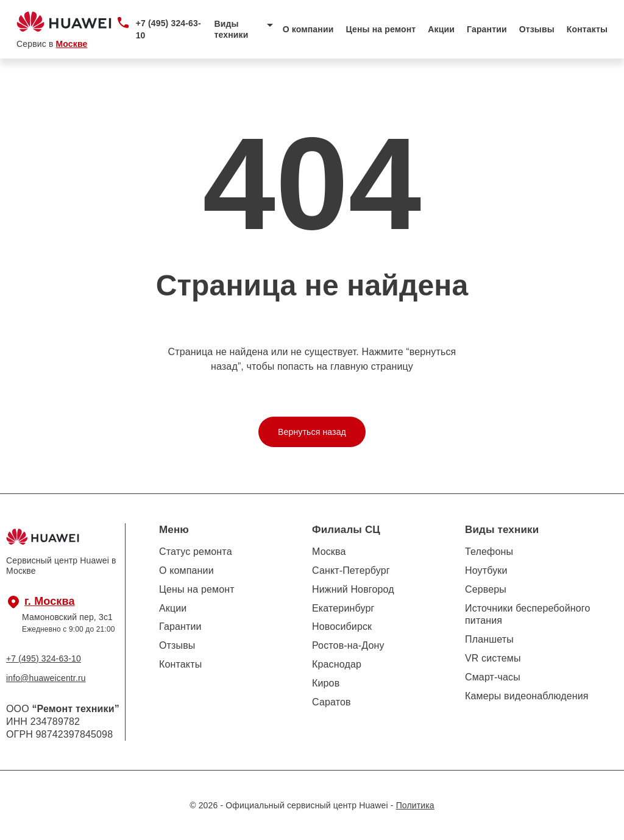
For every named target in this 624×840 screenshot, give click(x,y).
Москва (329, 552)
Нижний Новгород (353, 589)
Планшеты (489, 639)
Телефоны (489, 552)
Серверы (486, 589)
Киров (326, 683)
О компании (308, 29)
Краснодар (337, 664)
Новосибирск (342, 626)
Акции (441, 29)
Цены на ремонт (381, 29)
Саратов (331, 702)
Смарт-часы (493, 677)
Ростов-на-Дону (348, 645)
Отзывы (537, 29)
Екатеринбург (343, 608)
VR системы (493, 658)
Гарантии (487, 29)
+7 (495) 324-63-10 (168, 29)
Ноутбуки (486, 570)
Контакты (587, 29)
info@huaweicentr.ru (46, 678)
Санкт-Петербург (351, 570)
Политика (415, 805)
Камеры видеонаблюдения (527, 696)
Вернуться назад (312, 432)
